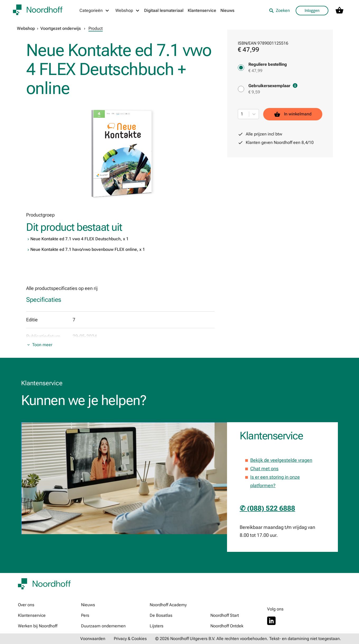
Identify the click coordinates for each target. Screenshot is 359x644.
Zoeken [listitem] (279, 10)
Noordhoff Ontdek (227, 626)
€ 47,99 (255, 71)
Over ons (26, 605)
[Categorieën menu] (95, 11)
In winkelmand (293, 114)
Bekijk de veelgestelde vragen (281, 460)
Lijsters (157, 626)
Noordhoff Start (225, 615)
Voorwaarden (93, 639)
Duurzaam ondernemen (103, 626)
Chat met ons (264, 469)
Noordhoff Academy (168, 605)
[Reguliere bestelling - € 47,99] (241, 68)
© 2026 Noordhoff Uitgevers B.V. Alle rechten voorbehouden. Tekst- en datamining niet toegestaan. (248, 639)
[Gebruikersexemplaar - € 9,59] (241, 89)
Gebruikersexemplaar (273, 86)
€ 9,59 (254, 92)
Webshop (26, 28)
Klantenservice (202, 10)
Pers (85, 615)
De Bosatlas (161, 615)
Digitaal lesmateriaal (164, 10)
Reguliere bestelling (268, 64)
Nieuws (227, 10)
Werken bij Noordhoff (38, 626)
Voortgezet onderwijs (61, 28)
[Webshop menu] (128, 11)
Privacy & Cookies (130, 639)
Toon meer (42, 345)
